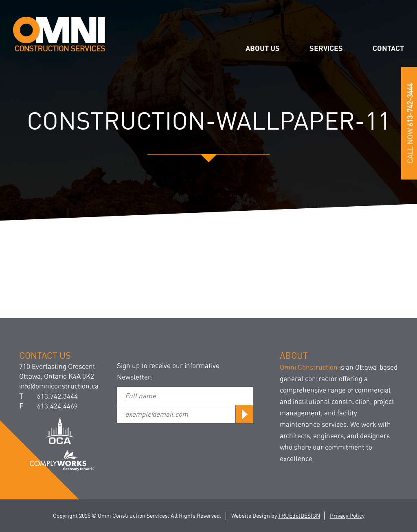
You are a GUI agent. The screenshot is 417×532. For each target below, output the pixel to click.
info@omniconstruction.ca (59, 386)
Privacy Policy (347, 515)
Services (326, 48)
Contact (388, 48)
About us (263, 48)
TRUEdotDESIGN (299, 515)
